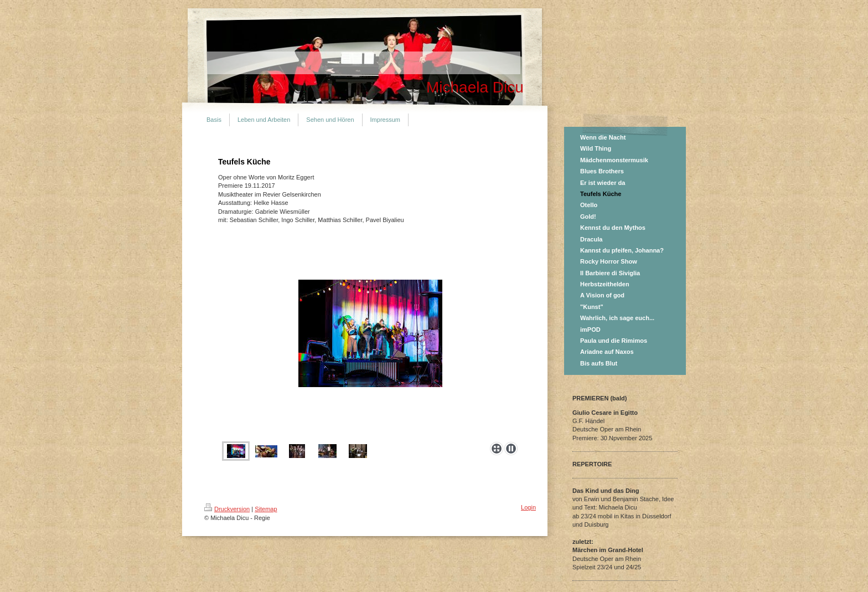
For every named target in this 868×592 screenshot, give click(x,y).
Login (528, 507)
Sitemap (266, 509)
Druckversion (227, 509)
